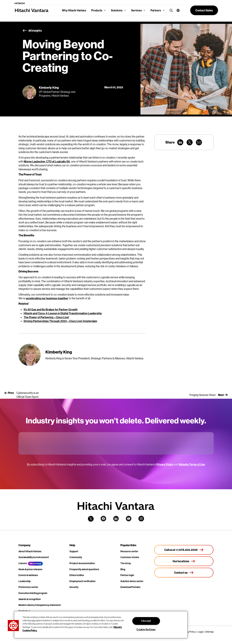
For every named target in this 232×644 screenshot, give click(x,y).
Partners (156, 10)
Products (97, 10)
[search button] (170, 10)
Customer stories (130, 557)
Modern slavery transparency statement (40, 605)
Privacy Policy (165, 464)
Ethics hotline (77, 575)
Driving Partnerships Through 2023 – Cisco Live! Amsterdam (60, 321)
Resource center (129, 551)
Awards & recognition (30, 599)
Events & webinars (28, 575)
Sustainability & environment (34, 557)
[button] (177, 10)
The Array (126, 563)
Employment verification (82, 581)
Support (74, 551)
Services (136, 10)
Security (74, 587)
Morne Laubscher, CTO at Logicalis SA (47, 161)
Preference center (28, 587)
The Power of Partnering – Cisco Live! (46, 317)
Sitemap (209, 632)
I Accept (146, 621)
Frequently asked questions (84, 569)
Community (76, 557)
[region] (101, 625)
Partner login (127, 575)
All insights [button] (32, 31)
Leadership (25, 581)
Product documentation (82, 563)
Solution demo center (132, 581)
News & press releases (30, 569)
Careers (23, 563)
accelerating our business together (47, 298)
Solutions (117, 10)
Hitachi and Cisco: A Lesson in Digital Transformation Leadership (63, 313)
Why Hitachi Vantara (74, 10)
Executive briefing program (33, 593)
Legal (200, 632)
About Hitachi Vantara (30, 551)
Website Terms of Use (192, 464)
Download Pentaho (130, 587)
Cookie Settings (146, 630)
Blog (123, 569)
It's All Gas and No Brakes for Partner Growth (51, 309)
